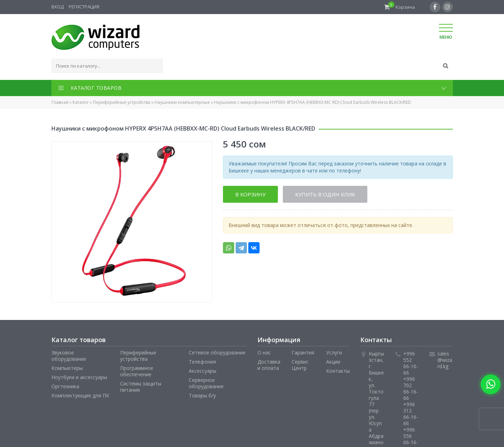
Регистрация (84, 7)
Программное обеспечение (137, 371)
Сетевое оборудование (217, 352)
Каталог (81, 102)
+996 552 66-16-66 (411, 363)
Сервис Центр (300, 365)
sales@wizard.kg (445, 360)
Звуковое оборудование (69, 356)
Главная (60, 102)
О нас (264, 352)
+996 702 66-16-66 (411, 388)
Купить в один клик (325, 194)
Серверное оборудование (206, 383)
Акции (333, 362)
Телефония (202, 362)
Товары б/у (202, 395)
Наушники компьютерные (182, 102)
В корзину (250, 194)
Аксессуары (203, 371)
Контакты (338, 371)
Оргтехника (65, 386)
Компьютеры (67, 368)
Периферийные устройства (122, 102)
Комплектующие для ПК (80, 395)
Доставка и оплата (269, 365)
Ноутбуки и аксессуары (79, 377)
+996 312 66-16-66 (411, 414)
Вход (58, 7)
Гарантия (303, 352)
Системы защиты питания (141, 387)
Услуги (334, 352)
